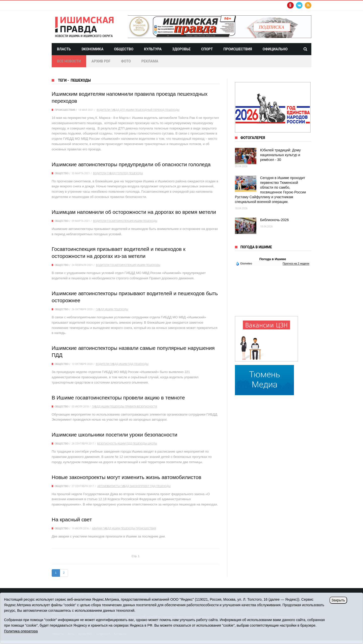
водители (103, 110)
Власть (64, 49)
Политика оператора (21, 631)
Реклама (150, 61)
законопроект (140, 486)
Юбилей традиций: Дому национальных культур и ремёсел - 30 (280, 155)
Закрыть (338, 600)
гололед (122, 173)
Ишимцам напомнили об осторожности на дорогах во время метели (135, 212)
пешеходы (172, 110)
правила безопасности (141, 407)
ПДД (131, 364)
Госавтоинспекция (120, 221)
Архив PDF (101, 61)
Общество (124, 49)
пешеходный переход (150, 110)
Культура (153, 49)
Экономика (93, 49)
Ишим (130, 110)
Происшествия (238, 49)
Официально (275, 49)
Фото (126, 61)
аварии (97, 529)
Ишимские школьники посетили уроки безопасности (115, 435)
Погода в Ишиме (273, 259)
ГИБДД (115, 110)
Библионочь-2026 (275, 220)
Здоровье (181, 49)
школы (152, 444)
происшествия (146, 529)
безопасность (107, 444)
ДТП (123, 110)
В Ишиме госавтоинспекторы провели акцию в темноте (119, 398)
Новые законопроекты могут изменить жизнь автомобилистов (127, 477)
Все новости (69, 61)
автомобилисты (109, 486)
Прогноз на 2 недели (296, 263)
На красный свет (72, 519)
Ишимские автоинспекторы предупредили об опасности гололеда (132, 164)
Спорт (207, 49)
